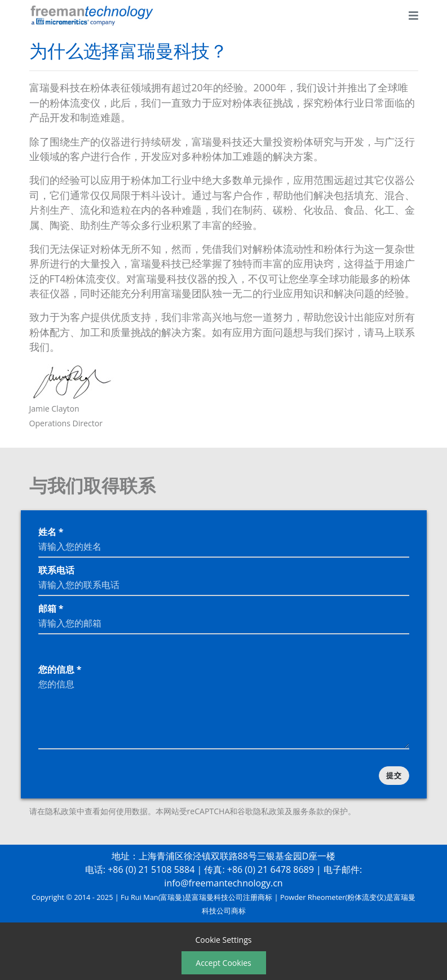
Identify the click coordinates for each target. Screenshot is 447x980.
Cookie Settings (224, 940)
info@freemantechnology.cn (223, 883)
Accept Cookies (223, 963)
